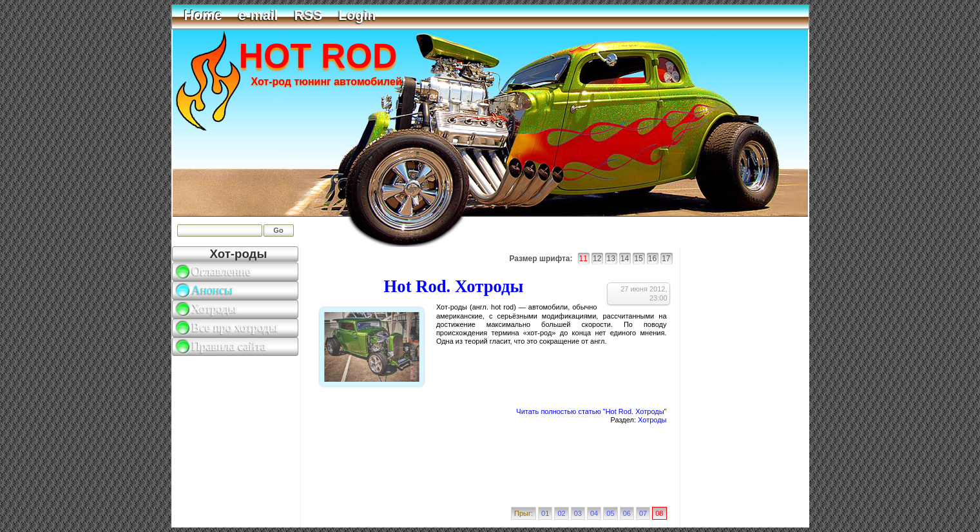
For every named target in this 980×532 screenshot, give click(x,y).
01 (545, 513)
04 (594, 513)
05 (610, 513)
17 (666, 259)
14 (625, 259)
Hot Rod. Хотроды (454, 286)
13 (610, 259)
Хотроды (652, 420)
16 (652, 259)
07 (643, 513)
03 (578, 513)
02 (561, 513)
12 (597, 259)
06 (627, 513)
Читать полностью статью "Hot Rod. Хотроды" (591, 411)
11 (583, 259)
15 (638, 259)
